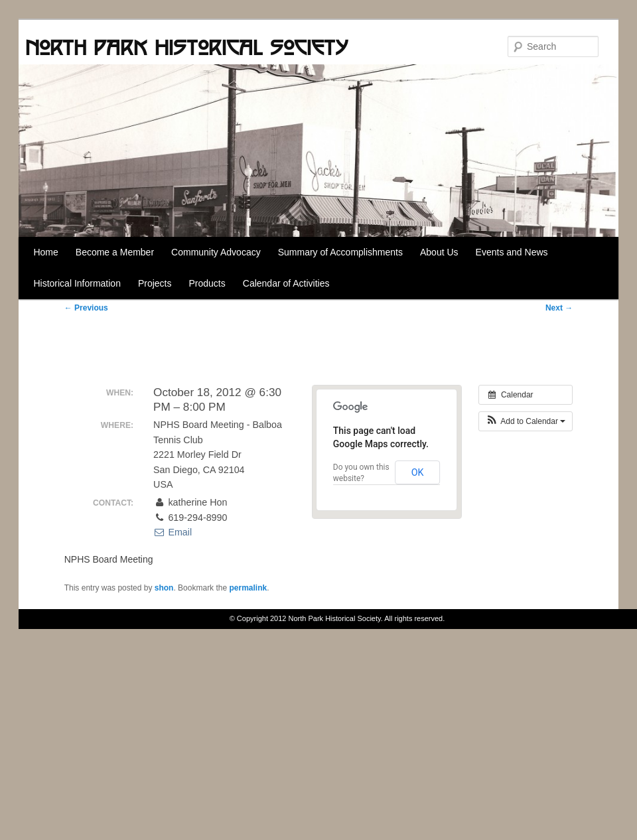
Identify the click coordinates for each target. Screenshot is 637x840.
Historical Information (77, 283)
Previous (86, 308)
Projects (155, 283)
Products (207, 283)
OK (418, 472)
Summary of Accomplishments (340, 252)
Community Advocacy (216, 252)
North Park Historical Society (186, 47)
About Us (439, 252)
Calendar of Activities (286, 283)
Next (559, 308)
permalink (248, 588)
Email (173, 532)
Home (45, 252)
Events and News (512, 252)
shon (164, 588)
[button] (526, 421)
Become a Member (115, 252)
